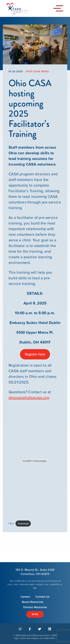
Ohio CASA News (37, 71)
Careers (25, 597)
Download (23, 524)
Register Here (35, 354)
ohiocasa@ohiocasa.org (29, 398)
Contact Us (42, 597)
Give (35, 614)
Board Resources (33, 602)
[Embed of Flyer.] (35, 461)
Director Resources (35, 607)
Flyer (11, 524)
